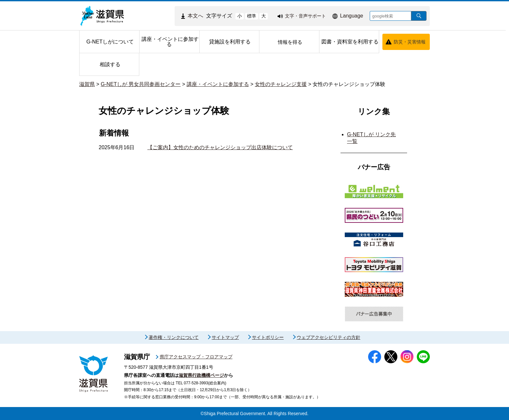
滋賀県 (87, 84)
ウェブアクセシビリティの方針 (329, 337)
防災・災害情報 (410, 42)
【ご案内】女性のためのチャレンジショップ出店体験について (220, 147)
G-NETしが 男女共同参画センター (141, 84)
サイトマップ (225, 337)
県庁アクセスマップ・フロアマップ (196, 357)
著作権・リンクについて (174, 337)
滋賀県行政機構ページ (201, 375)
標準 (252, 16)
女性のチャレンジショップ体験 (349, 84)
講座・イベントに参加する (218, 84)
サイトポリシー (268, 337)
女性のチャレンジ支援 (281, 84)
